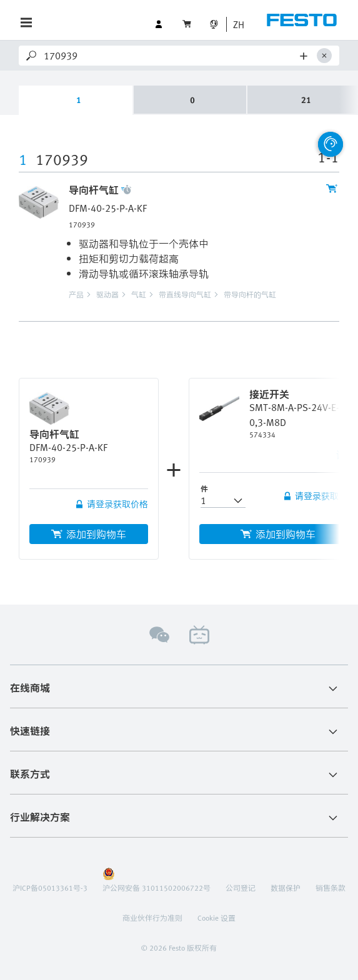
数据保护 (286, 888)
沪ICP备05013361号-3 (50, 888)
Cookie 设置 (216, 918)
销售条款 (331, 888)
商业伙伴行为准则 (152, 918)
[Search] (170, 56)
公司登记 (241, 888)
